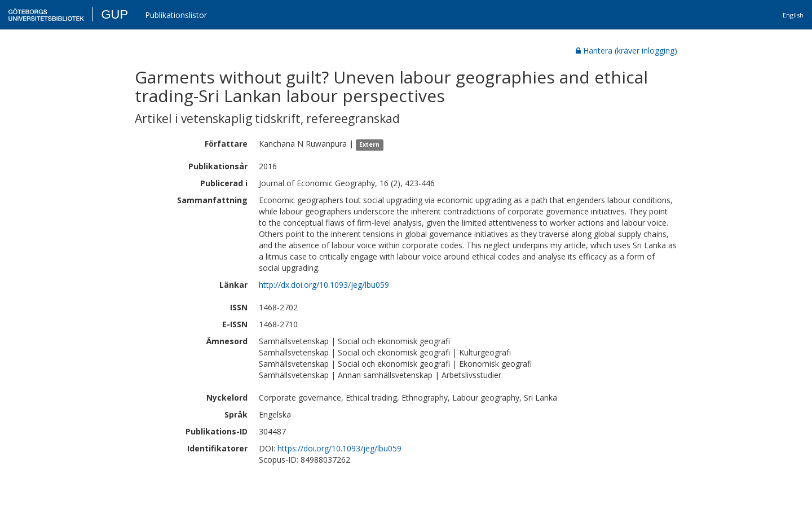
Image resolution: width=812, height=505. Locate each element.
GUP (114, 14)
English (793, 15)
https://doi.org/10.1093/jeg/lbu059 (339, 448)
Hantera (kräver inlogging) (626, 50)
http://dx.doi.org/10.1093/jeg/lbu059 (324, 285)
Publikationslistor (176, 15)
